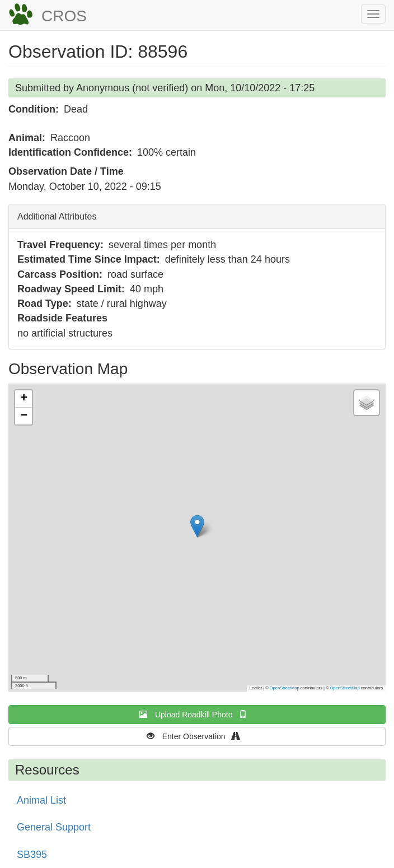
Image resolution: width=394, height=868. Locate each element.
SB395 (32, 855)
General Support (54, 827)
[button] (197, 526)
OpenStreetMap (285, 688)
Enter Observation (197, 736)
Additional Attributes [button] (57, 216)
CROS (64, 16)
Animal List (41, 800)
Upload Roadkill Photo (197, 714)
